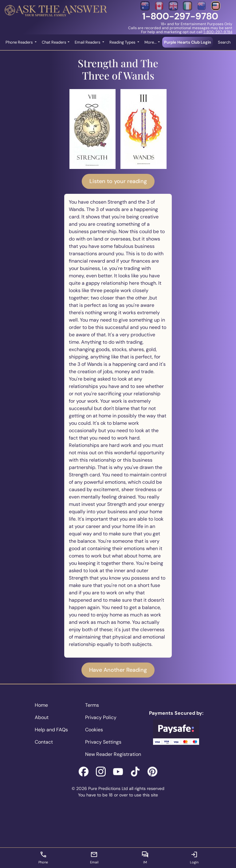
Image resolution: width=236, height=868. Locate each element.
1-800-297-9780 (180, 16)
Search (224, 42)
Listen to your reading (118, 181)
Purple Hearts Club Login (188, 42)
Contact (44, 742)
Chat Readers (54, 42)
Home (41, 705)
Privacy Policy (101, 717)
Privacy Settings (103, 742)
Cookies (94, 730)
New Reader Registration (113, 754)
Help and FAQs (51, 730)
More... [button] (151, 42)
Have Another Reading (118, 670)
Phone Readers (20, 42)
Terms (92, 705)
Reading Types (123, 42)
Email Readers (88, 42)
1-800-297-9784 (218, 32)
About (42, 717)
